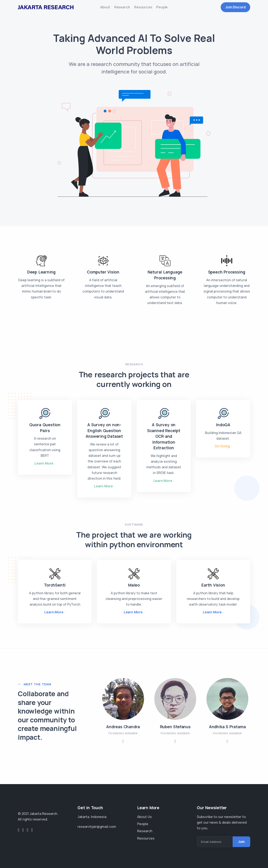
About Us (144, 817)
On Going (222, 450)
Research (120, 9)
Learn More (44, 467)
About (99, 9)
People (168, 9)
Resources (145, 9)
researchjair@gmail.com (97, 827)
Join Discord (235, 9)
